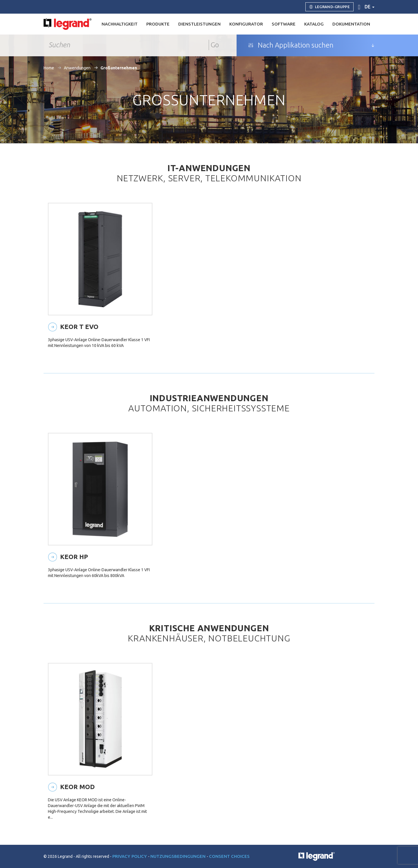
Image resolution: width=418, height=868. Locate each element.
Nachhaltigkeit (120, 24)
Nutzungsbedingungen (179, 856)
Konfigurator (246, 24)
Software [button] (284, 24)
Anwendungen (77, 68)
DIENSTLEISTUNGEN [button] (199, 24)
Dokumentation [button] (351, 24)
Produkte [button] (158, 24)
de (370, 7)
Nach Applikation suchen (291, 45)
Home (49, 68)
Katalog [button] (314, 24)
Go (215, 45)
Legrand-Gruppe (329, 7)
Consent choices (229, 856)
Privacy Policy (130, 856)
